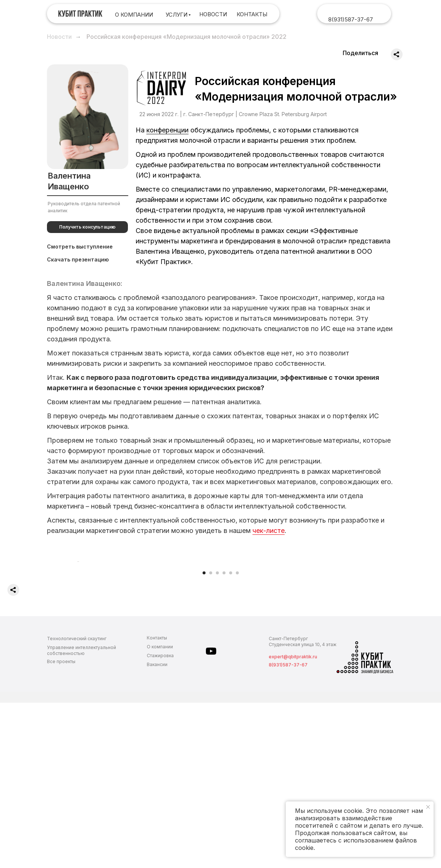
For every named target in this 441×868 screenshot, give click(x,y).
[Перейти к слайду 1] (204, 738)
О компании (160, 812)
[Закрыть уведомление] (428, 807)
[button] (87, 227)
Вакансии (157, 830)
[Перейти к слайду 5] (231, 738)
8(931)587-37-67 (351, 19)
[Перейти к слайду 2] (211, 738)
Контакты (157, 803)
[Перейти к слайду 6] (237, 738)
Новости (59, 37)
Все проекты (61, 827)
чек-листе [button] (269, 531)
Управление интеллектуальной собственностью (82, 816)
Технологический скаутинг (77, 804)
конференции (167, 130)
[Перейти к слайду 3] (217, 738)
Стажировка (160, 821)
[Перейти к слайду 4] (224, 738)
